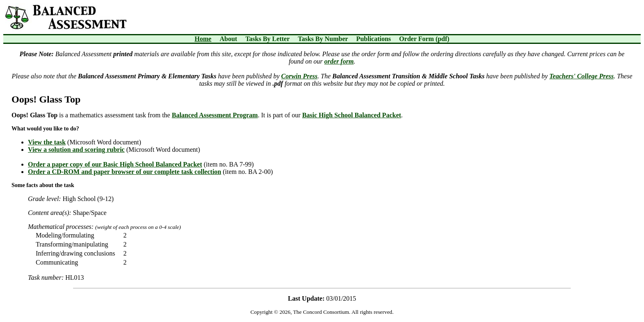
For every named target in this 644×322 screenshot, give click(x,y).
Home (203, 39)
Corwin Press (299, 76)
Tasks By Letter (267, 39)
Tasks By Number (323, 39)
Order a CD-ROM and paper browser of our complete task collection (124, 172)
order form (339, 61)
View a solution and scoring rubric (76, 150)
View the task (47, 142)
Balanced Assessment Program (215, 115)
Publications (373, 39)
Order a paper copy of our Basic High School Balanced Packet (115, 164)
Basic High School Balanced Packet (352, 115)
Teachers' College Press (581, 76)
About (229, 39)
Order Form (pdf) (424, 39)
